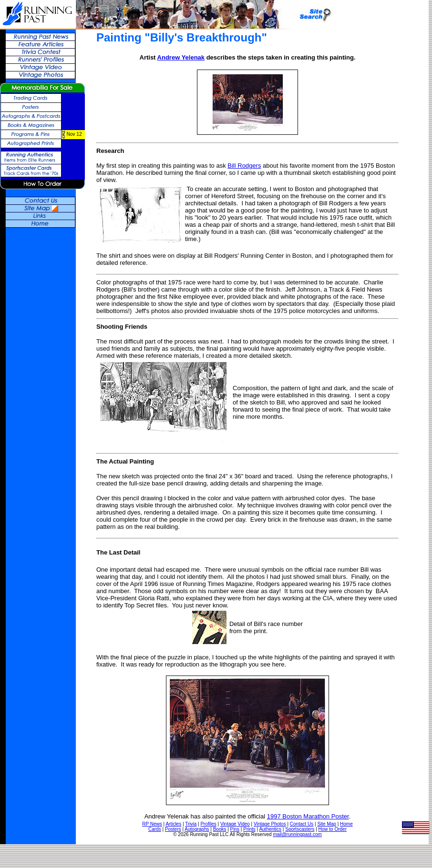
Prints (249, 829)
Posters (173, 829)
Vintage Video (235, 824)
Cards (155, 829)
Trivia (191, 824)
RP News (152, 824)
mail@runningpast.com (297, 834)
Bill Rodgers (244, 166)
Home (346, 824)
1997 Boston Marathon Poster (308, 816)
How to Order (333, 829)
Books (220, 829)
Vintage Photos (270, 824)
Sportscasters (300, 829)
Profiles (208, 824)
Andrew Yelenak (181, 57)
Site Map (326, 824)
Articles (173, 824)
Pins (235, 829)
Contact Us (302, 824)
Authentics (270, 829)
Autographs (197, 829)
